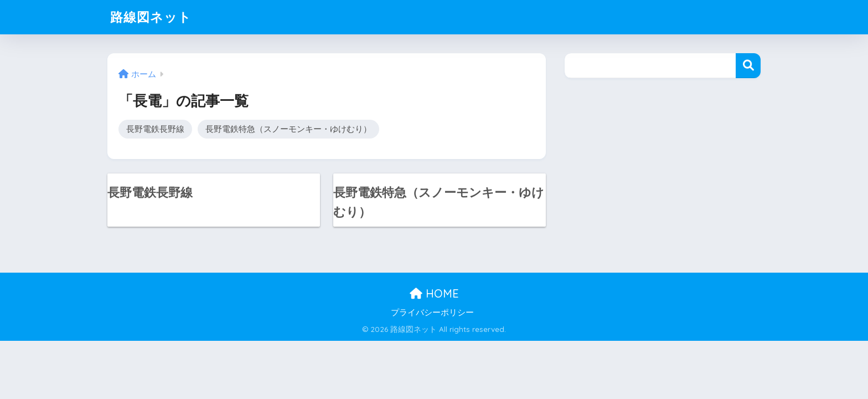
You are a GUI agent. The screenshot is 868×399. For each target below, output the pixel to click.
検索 (748, 66)
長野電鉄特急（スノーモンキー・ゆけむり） (288, 129)
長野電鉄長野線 (155, 129)
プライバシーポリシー (432, 313)
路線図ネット (151, 17)
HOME (434, 293)
